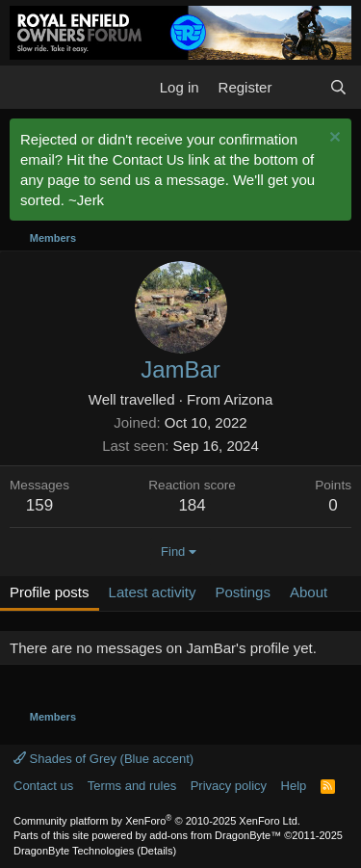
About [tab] (309, 592)
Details (157, 851)
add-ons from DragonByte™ (215, 835)
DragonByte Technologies (74, 851)
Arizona (248, 399)
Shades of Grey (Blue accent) (103, 759)
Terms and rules (132, 786)
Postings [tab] (243, 592)
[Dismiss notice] (333, 139)
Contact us (43, 786)
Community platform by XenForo (157, 821)
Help (294, 786)
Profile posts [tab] (50, 592)
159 (39, 505)
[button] (26, 87)
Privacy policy (229, 786)
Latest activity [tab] (153, 592)
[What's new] (300, 87)
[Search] (338, 87)
